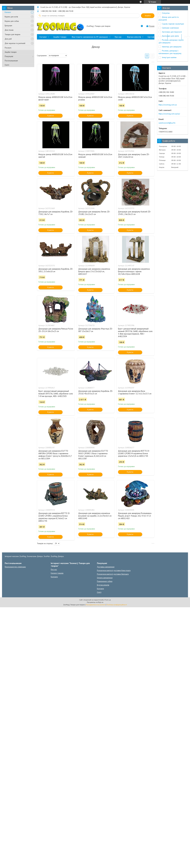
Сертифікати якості (156, 37)
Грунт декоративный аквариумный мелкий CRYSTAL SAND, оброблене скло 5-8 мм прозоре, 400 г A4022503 (56, 394)
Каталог (8, 12)
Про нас (118, 37)
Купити (51, 116)
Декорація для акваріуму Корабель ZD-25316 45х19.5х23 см (96, 392)
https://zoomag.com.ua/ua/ (169, 114)
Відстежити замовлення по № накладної (90, 37)
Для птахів (9, 30)
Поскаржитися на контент (96, 605)
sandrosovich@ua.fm (167, 123)
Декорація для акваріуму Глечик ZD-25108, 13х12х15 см (94, 213)
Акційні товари (11, 52)
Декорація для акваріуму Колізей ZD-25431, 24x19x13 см (135, 213)
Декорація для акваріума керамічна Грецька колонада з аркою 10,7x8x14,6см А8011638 (134, 271)
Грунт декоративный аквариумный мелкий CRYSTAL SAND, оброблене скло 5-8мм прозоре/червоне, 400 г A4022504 (135, 333)
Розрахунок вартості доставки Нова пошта (114, 570)
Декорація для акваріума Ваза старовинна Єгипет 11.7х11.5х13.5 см (135, 392)
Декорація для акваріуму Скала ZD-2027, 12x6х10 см (134, 156)
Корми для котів (11, 17)
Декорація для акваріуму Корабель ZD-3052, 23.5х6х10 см (56, 270)
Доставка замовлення (106, 567)
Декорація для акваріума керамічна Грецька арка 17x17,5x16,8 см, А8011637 (94, 271)
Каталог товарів (57, 573)
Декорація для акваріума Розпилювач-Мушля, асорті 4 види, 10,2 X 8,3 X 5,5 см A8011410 (135, 516)
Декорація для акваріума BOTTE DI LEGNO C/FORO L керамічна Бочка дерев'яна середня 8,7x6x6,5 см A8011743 (54, 517)
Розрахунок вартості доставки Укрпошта (113, 574)
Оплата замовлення (105, 578)
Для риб (8, 39)
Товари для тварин (12, 34)
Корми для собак (12, 21)
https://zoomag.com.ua (168, 105)
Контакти (174, 37)
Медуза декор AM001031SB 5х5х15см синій (135, 98)
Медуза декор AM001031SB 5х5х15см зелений (95, 156)
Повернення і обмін (105, 581)
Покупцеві (9, 56)
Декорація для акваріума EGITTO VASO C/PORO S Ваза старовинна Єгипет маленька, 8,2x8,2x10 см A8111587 (93, 455)
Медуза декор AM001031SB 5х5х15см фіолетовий (55, 98)
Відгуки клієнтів (134, 37)
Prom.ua (108, 600)
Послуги (8, 48)
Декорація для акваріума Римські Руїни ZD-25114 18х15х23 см (56, 330)
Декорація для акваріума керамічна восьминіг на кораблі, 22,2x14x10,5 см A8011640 (95, 516)
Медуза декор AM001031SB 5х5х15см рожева (95, 98)
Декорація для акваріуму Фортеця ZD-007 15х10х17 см (96, 330)
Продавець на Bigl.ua (95, 602)
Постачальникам (11, 61)
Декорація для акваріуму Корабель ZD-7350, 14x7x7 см (56, 213)
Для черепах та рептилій (15, 43)
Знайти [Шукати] (148, 16)
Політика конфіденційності (117, 605)
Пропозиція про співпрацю (15, 567)
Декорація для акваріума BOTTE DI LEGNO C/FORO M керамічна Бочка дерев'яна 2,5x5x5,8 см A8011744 (134, 453)
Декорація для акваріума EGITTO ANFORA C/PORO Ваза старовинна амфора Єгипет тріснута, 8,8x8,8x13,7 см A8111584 (55, 455)
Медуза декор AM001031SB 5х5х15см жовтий (55, 156)
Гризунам (8, 26)
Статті (7, 65)
